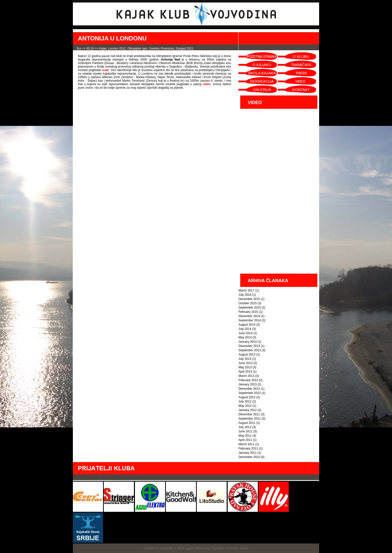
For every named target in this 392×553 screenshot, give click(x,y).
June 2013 (246, 363)
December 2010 (249, 457)
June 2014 (246, 333)
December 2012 (249, 389)
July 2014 (245, 329)
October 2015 (248, 303)
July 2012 (245, 401)
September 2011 (250, 419)
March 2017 (246, 290)
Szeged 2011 (185, 48)
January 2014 (248, 342)
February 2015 (248, 312)
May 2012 (245, 406)
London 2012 (117, 48)
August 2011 (247, 423)
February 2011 (248, 448)
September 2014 (250, 320)
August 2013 (247, 355)
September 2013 (250, 350)
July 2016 (245, 295)
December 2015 (249, 299)
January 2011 (248, 453)
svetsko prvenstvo (161, 48)
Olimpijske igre (137, 48)
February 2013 (248, 380)
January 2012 (248, 410)
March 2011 (246, 444)
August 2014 (247, 325)
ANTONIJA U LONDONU (112, 38)
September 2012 (250, 393)
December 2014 (249, 316)
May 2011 (245, 436)
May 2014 (245, 337)
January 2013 (248, 384)
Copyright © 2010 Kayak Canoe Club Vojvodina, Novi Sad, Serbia (204, 548)
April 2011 (245, 440)
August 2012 (247, 397)
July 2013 (245, 359)
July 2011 (245, 427)
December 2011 (249, 414)
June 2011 (246, 431)
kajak (103, 48)
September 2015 (250, 308)
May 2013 (245, 367)
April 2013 (245, 372)
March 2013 (246, 376)
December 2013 (249, 346)
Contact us (151, 548)
